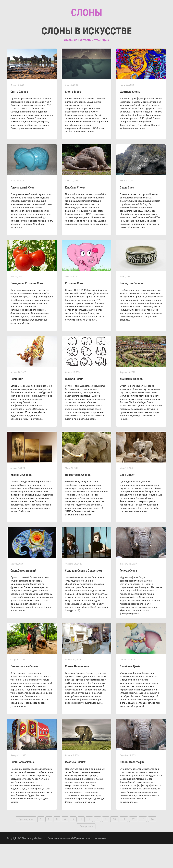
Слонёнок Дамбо (131, 690)
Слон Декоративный (23, 594)
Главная (66, 34)
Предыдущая (26, 843)
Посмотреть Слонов (78, 499)
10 (114, 843)
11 (124, 843)
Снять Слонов (19, 116)
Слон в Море (73, 116)
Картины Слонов (21, 499)
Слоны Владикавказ (78, 690)
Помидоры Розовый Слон (27, 307)
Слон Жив (17, 403)
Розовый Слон (74, 307)
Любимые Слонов (131, 403)
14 (152, 843)
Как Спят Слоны (75, 211)
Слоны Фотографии (132, 786)
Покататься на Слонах (24, 690)
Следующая (86, 850)
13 (143, 843)
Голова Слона (128, 594)
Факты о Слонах (75, 786)
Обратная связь (82, 862)
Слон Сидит (127, 499)
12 (133, 843)
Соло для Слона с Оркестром (83, 594)
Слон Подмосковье (23, 786)
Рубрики (83, 34)
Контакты (101, 34)
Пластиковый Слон (22, 211)
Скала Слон (127, 211)
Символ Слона (74, 403)
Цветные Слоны (130, 116)
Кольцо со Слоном (132, 307)
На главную (99, 862)
